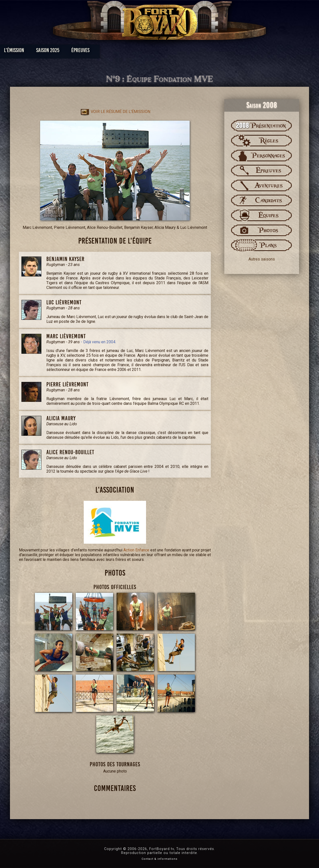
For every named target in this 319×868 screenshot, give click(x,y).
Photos (142, 51)
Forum (221, 51)
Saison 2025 (82, 51)
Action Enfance (136, 550)
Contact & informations (159, 859)
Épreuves (114, 51)
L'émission (48, 51)
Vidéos (167, 51)
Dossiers (194, 51)
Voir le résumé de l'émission (115, 112)
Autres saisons (262, 259)
